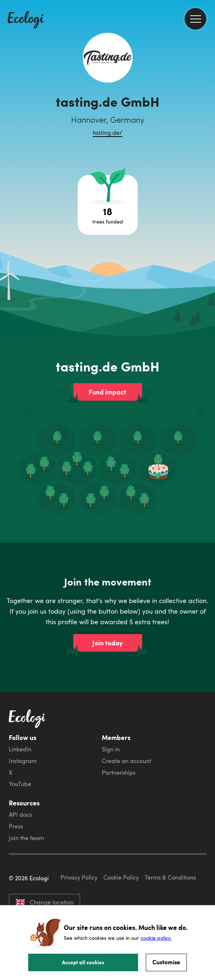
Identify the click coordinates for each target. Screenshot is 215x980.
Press (16, 826)
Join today (107, 643)
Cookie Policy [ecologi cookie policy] (121, 877)
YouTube (20, 784)
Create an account (127, 761)
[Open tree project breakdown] (108, 205)
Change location (45, 902)
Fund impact (107, 392)
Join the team (26, 838)
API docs (20, 815)
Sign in (111, 749)
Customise (166, 962)
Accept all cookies (83, 962)
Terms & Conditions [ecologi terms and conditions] (170, 877)
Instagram (23, 761)
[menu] (195, 19)
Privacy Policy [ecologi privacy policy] (79, 877)
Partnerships (119, 773)
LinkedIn (20, 749)
